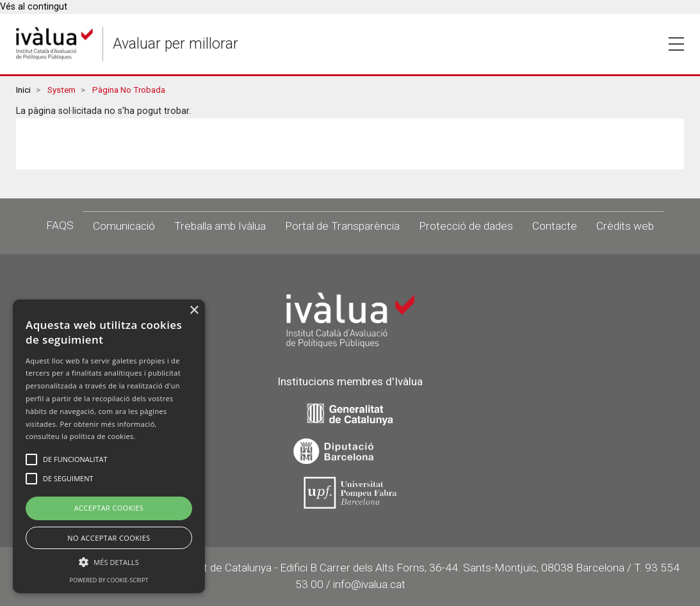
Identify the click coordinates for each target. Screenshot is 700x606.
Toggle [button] (676, 44)
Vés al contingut (34, 7)
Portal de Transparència (342, 226)
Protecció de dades (466, 226)
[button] (109, 562)
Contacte (555, 226)
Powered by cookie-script (109, 580)
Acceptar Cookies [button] (109, 508)
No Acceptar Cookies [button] (109, 538)
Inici (23, 90)
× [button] (194, 311)
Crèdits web (625, 226)
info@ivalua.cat (369, 584)
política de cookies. (103, 436)
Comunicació (124, 226)
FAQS (60, 225)
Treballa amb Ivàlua (220, 226)
